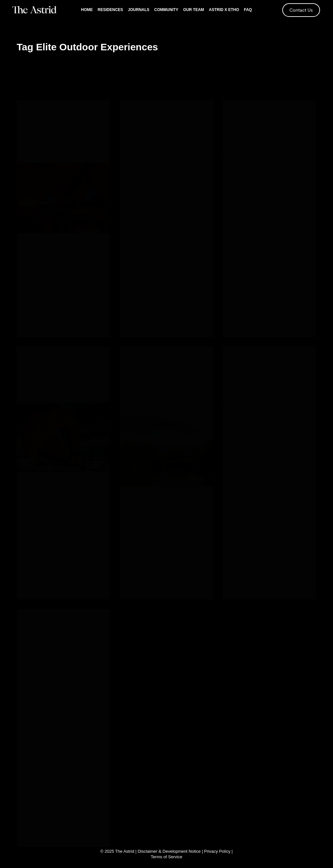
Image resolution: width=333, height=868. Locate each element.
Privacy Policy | (218, 851)
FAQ (248, 10)
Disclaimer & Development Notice (169, 851)
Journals (139, 10)
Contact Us (301, 10)
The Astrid (125, 851)
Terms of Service (167, 857)
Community (166, 10)
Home (87, 10)
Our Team (193, 10)
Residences (110, 10)
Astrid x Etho (224, 10)
